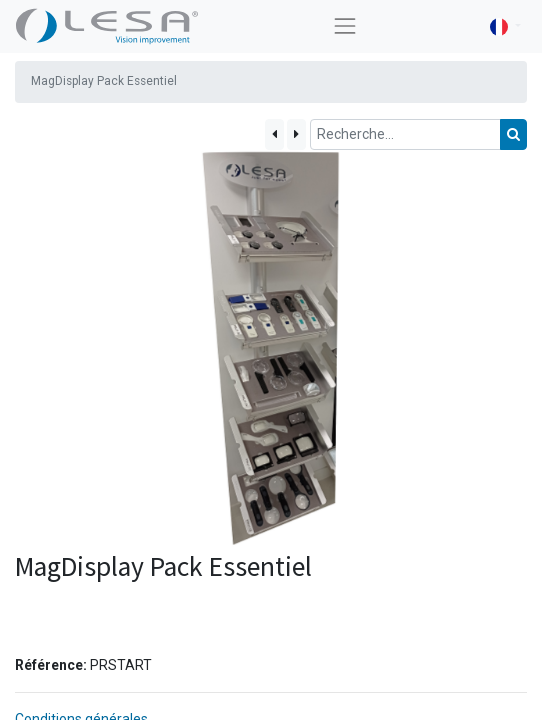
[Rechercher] (513, 134)
